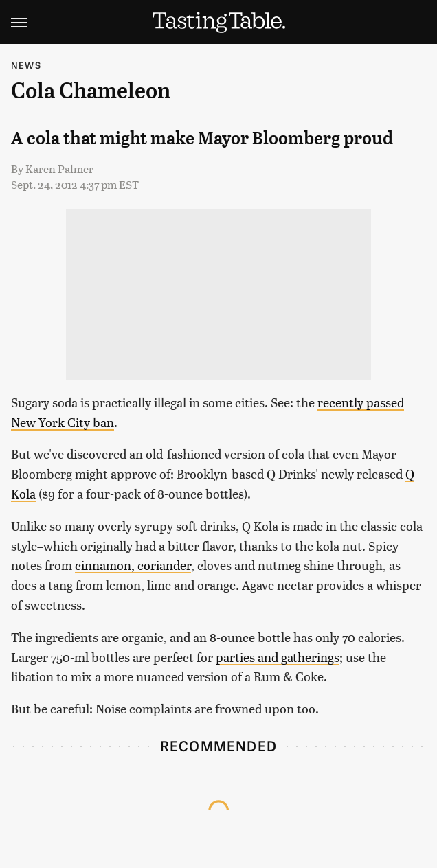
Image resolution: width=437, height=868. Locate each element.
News (26, 65)
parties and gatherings (278, 657)
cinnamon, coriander (133, 565)
